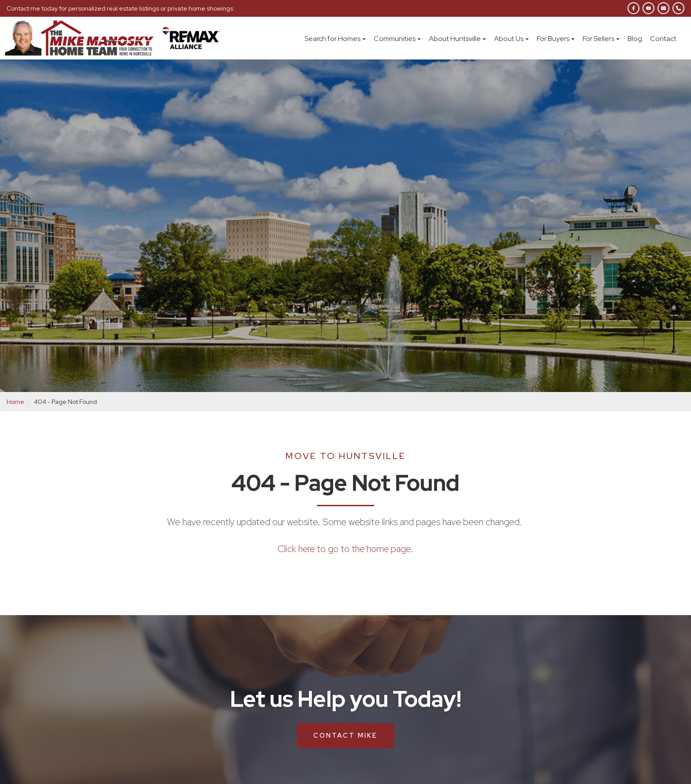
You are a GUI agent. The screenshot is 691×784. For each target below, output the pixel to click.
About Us (511, 39)
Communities (397, 39)
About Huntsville (457, 39)
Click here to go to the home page (344, 549)
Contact (663, 39)
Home (15, 402)
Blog (635, 39)
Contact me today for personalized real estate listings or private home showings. (121, 8)
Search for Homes (335, 39)
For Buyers (556, 39)
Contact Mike (345, 735)
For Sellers (601, 39)
